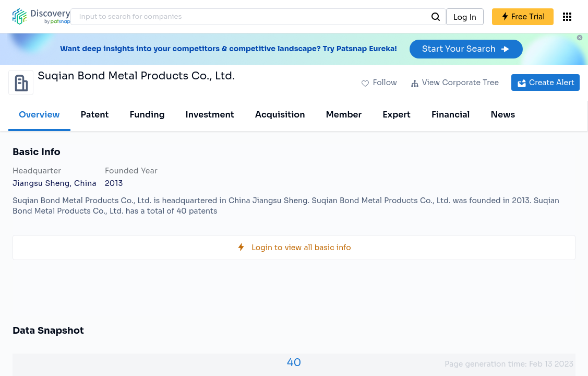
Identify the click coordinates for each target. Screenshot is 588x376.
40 (294, 363)
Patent (95, 115)
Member (344, 115)
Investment (210, 115)
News (503, 115)
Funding (147, 115)
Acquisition (280, 115)
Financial (451, 115)
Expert (397, 115)
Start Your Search (466, 49)
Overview (39, 115)
